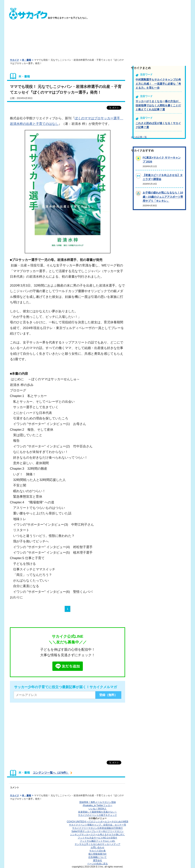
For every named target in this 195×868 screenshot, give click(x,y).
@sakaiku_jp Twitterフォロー (97, 805)
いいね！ (97, 809)
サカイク (14, 60)
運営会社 (97, 860)
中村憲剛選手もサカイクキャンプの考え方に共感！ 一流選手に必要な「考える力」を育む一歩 (158, 84)
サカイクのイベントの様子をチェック (97, 815)
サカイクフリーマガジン (97, 828)
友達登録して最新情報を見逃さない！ (97, 812)
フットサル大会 (97, 838)
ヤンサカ (97, 844)
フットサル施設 (98, 841)
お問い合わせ (97, 847)
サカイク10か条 (97, 851)
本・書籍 (26, 60)
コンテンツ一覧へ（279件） (51, 773)
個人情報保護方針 (97, 854)
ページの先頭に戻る (97, 864)
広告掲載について (97, 857)
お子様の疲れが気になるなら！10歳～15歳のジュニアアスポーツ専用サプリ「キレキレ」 (163, 197)
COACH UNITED (98, 822)
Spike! (97, 831)
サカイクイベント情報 (97, 825)
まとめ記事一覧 (139, 137)
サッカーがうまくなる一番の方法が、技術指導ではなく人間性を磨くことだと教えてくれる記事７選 (158, 105)
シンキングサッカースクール (97, 835)
